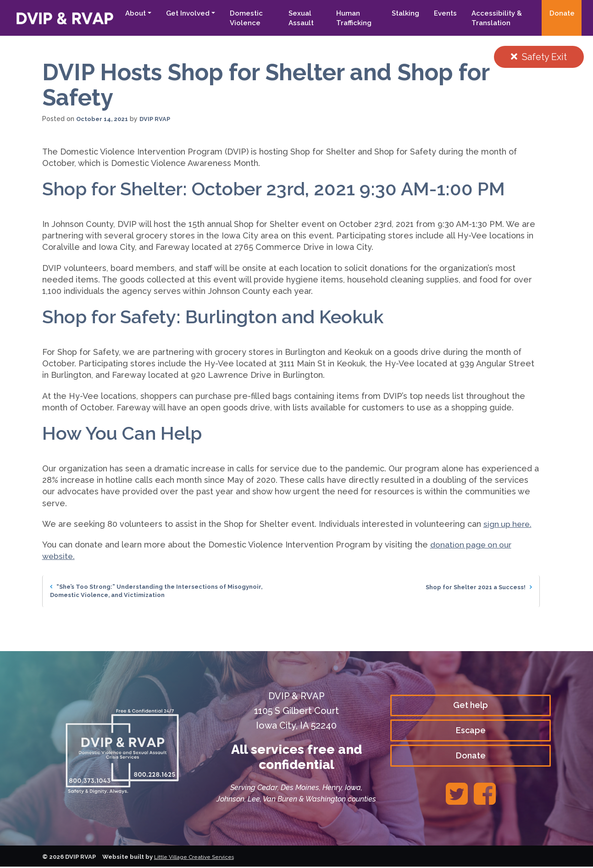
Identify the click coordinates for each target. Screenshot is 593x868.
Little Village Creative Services (199, 858)
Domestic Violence (237, 18)
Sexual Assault (294, 18)
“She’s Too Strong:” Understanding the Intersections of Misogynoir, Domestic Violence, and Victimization (163, 592)
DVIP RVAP (159, 119)
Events (442, 13)
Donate (562, 13)
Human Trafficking (348, 18)
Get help (471, 705)
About (126, 13)
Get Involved (178, 13)
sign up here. (509, 524)
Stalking (402, 13)
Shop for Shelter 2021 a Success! (475, 587)
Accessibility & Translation (493, 18)
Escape (471, 731)
